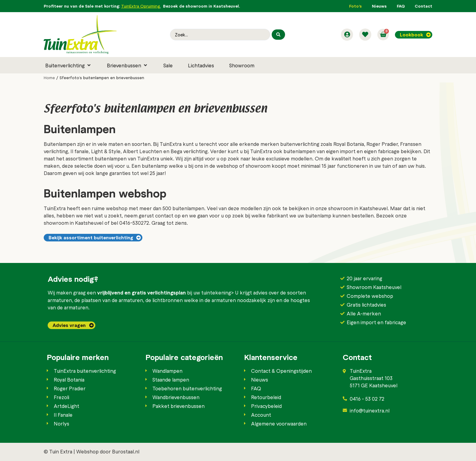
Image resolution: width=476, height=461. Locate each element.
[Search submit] (278, 35)
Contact (423, 6)
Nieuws (379, 6)
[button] (68, 65)
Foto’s (355, 6)
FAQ (401, 6)
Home (49, 78)
